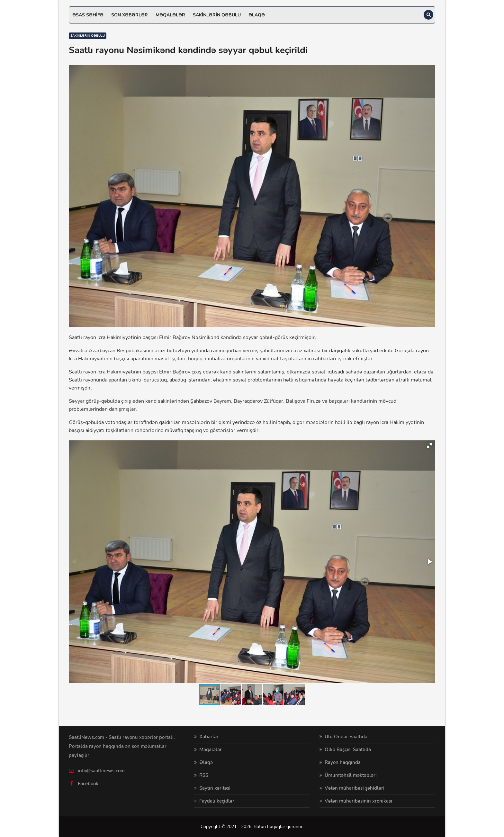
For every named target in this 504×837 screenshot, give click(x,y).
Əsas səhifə (88, 15)
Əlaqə (257, 15)
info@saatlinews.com (101, 771)
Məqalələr (170, 15)
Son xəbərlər (130, 15)
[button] (429, 446)
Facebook (88, 784)
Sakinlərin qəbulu (217, 15)
